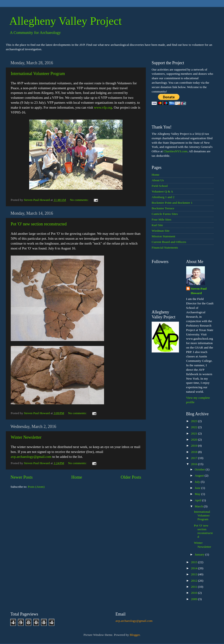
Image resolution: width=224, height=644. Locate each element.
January (200, 554)
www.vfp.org (103, 107)
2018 (194, 452)
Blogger (135, 635)
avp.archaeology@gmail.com (31, 457)
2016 (194, 464)
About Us (158, 180)
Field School (160, 186)
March (199, 506)
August (200, 475)
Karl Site (157, 225)
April (199, 500)
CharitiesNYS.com (175, 151)
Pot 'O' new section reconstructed (39, 224)
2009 (194, 599)
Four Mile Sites (161, 219)
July (198, 482)
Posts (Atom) (36, 487)
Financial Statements (165, 247)
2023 (194, 421)
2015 (194, 562)
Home (77, 477)
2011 (194, 587)
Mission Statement (163, 236)
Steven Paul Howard (199, 291)
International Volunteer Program (38, 74)
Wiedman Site (161, 231)
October (200, 469)
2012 (194, 581)
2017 (194, 458)
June (198, 488)
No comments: (80, 200)
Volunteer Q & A (162, 191)
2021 (194, 433)
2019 (194, 446)
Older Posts (131, 477)
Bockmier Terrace (163, 208)
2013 (194, 574)
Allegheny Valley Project (66, 21)
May (198, 494)
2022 (194, 427)
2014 (194, 568)
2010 (194, 593)
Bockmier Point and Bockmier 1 (172, 203)
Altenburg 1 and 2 (163, 197)
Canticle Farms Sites (165, 214)
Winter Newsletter (26, 437)
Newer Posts (22, 477)
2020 (194, 439)
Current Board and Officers (169, 242)
